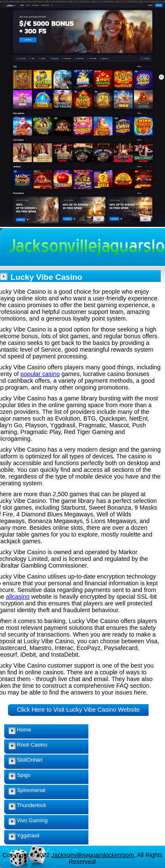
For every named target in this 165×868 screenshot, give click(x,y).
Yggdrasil (28, 835)
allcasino (18, 597)
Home (24, 730)
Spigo (24, 775)
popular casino (40, 374)
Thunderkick (32, 805)
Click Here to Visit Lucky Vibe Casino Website (78, 710)
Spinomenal (31, 790)
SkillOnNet (29, 760)
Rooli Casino (32, 745)
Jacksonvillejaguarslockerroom (93, 855)
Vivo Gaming (32, 820)
